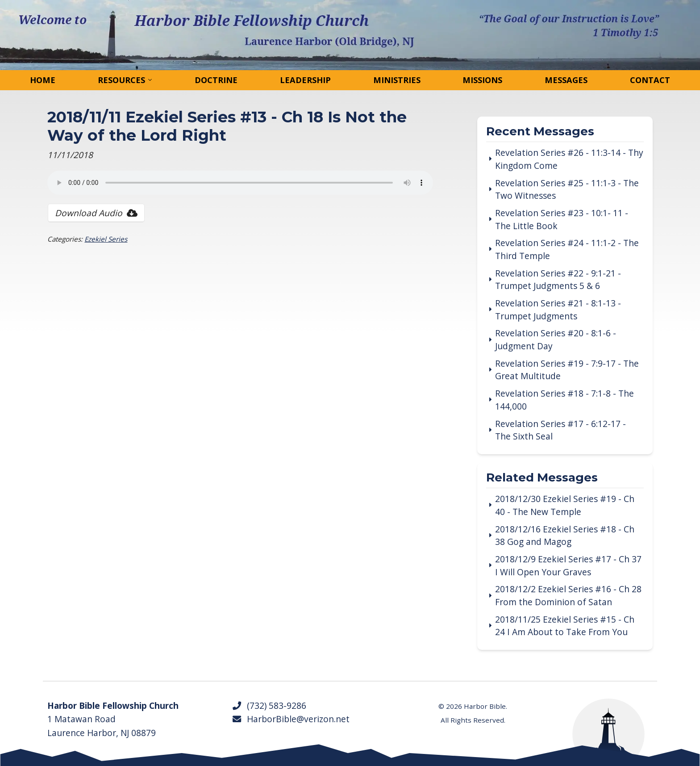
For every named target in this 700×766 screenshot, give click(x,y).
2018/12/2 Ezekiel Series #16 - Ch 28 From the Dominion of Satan (568, 596)
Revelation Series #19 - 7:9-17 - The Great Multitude (567, 370)
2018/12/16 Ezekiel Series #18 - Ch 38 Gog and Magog (565, 536)
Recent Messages (540, 132)
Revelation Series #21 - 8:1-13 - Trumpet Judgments (558, 310)
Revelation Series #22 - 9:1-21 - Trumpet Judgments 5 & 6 (558, 280)
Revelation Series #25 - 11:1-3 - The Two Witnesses (567, 190)
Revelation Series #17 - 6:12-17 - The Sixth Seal (560, 430)
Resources (121, 80)
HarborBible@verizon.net (291, 719)
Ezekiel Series (106, 239)
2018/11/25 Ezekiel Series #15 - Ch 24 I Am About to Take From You (565, 626)
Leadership (305, 80)
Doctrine (216, 80)
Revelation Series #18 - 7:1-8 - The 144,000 (565, 400)
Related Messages (542, 478)
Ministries (397, 80)
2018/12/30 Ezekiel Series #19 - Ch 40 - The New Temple (565, 505)
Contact (650, 80)
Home (43, 80)
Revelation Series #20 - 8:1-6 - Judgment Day (556, 340)
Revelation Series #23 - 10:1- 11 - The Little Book (562, 220)
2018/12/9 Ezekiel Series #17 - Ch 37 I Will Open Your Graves (568, 566)
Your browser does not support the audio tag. (240, 183)
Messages (566, 80)
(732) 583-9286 (269, 706)
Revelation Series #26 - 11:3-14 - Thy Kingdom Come (569, 159)
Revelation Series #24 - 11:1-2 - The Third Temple (567, 249)
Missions (482, 80)
